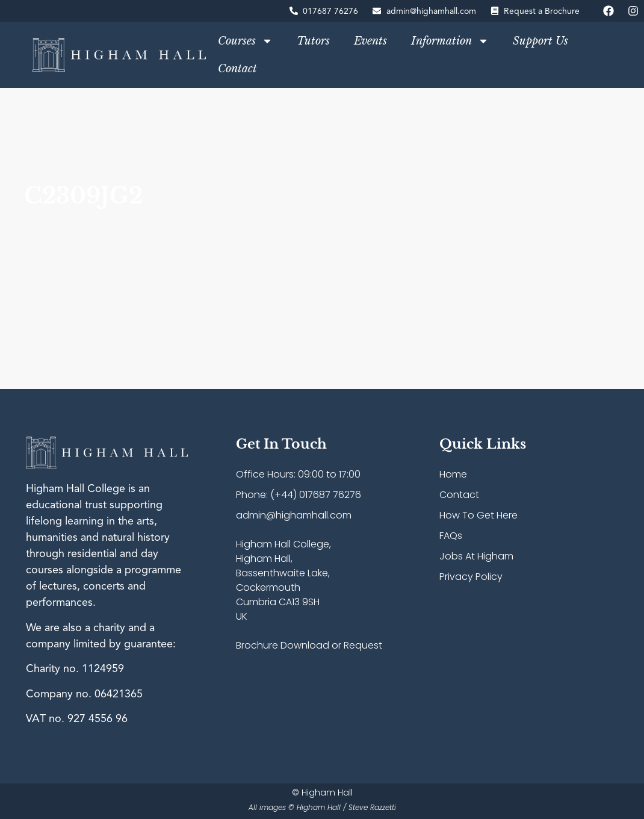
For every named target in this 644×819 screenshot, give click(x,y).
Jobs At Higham (476, 556)
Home (453, 474)
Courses (245, 41)
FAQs (451, 536)
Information (450, 41)
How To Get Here (478, 515)
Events (370, 41)
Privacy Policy (471, 577)
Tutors (313, 41)
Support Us (540, 41)
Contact (237, 69)
